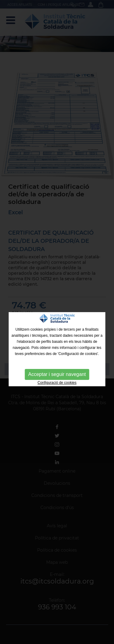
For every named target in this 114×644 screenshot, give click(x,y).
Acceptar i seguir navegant (57, 374)
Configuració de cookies (57, 383)
